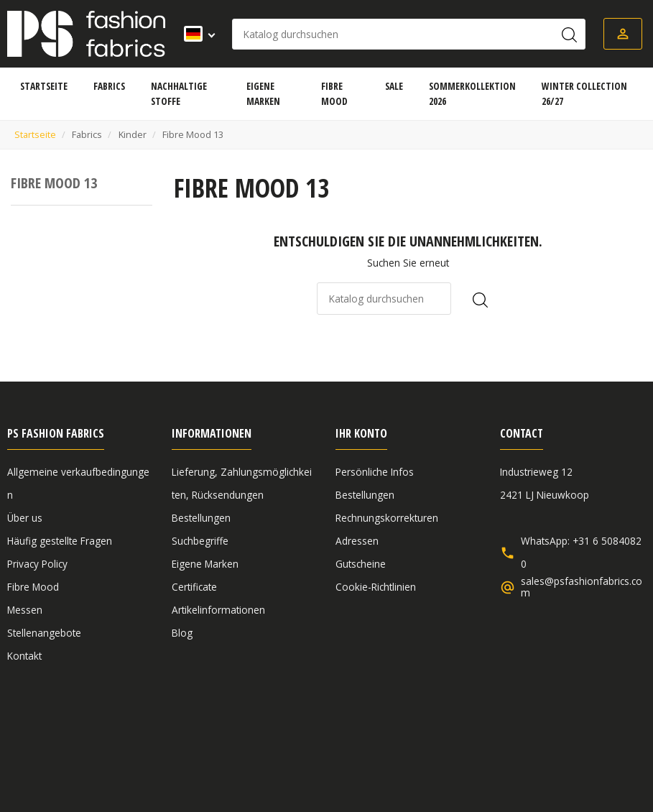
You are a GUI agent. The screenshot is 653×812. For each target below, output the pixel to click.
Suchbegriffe (200, 541)
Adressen (357, 541)
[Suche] (409, 34)
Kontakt (24, 656)
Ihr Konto (361, 433)
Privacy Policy (37, 564)
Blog (182, 633)
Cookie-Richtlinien (376, 587)
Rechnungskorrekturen (387, 518)
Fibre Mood (33, 587)
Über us (25, 518)
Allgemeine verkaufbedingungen (81, 733)
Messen (25, 610)
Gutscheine (361, 564)
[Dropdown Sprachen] (195, 34)
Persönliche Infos (375, 472)
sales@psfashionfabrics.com (582, 587)
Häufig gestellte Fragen (60, 541)
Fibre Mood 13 (54, 183)
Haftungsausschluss (225, 733)
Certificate (194, 587)
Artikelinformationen (218, 610)
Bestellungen (201, 518)
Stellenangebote (44, 633)
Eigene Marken (205, 564)
